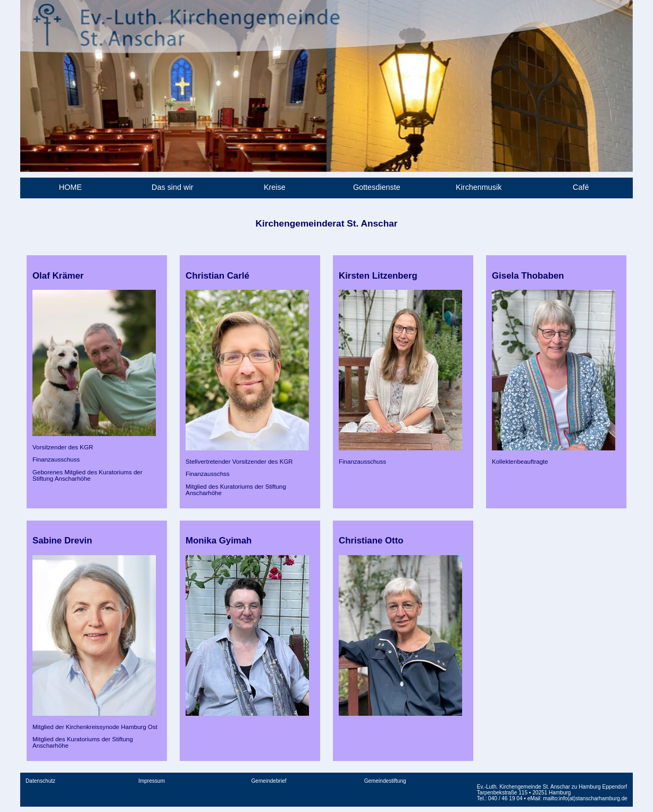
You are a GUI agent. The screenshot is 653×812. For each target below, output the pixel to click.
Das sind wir (172, 187)
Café (581, 187)
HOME (70, 187)
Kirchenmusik (479, 187)
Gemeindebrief (269, 781)
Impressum (152, 781)
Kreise (275, 187)
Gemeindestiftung (385, 781)
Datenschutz (40, 781)
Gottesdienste (377, 187)
